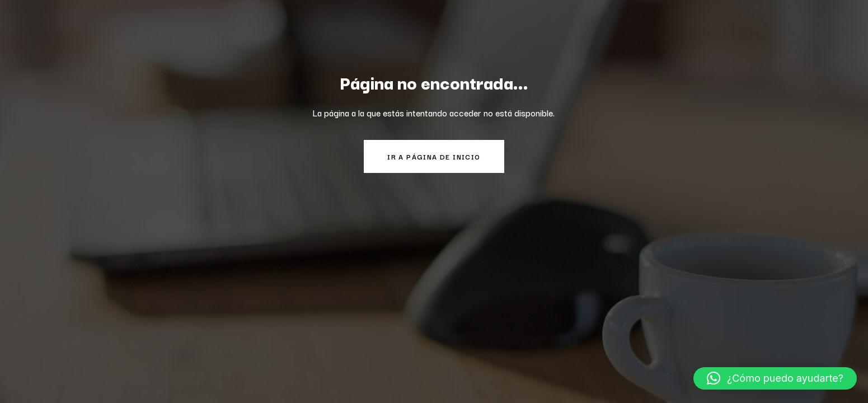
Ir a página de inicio (434, 156)
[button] (775, 378)
